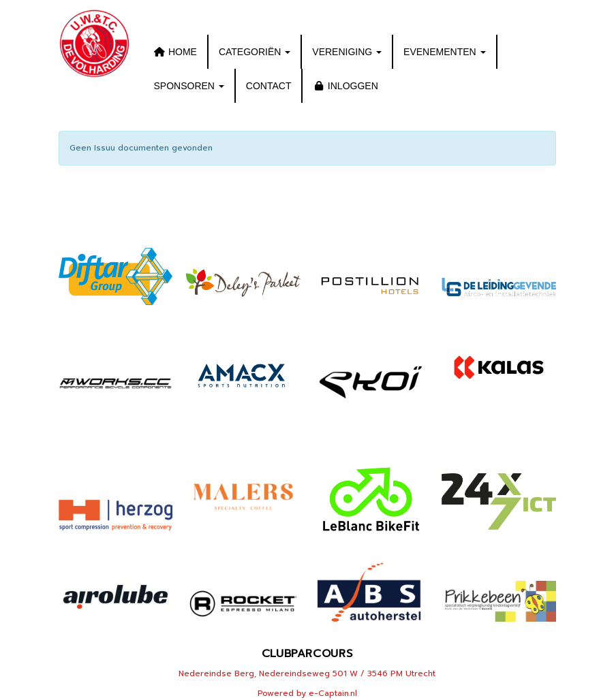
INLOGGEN (345, 86)
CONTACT (269, 86)
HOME (175, 52)
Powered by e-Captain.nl (307, 693)
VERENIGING (347, 52)
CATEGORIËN (255, 52)
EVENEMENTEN (444, 52)
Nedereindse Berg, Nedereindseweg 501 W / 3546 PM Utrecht (307, 673)
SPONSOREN (189, 86)
